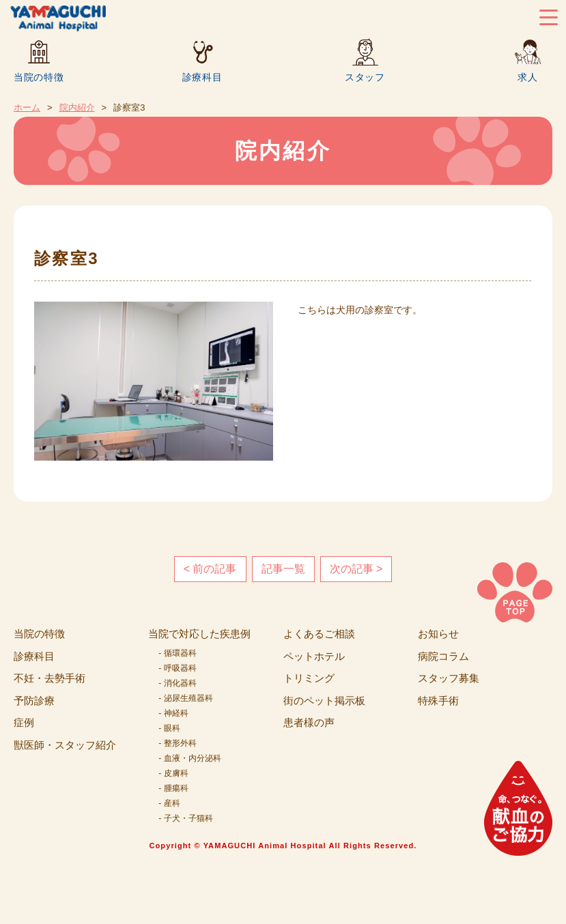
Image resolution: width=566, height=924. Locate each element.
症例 (24, 722)
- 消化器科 (177, 683)
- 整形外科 (177, 743)
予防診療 (34, 701)
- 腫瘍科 (173, 788)
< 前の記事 (210, 569)
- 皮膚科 (173, 773)
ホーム (27, 107)
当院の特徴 (39, 77)
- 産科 (169, 803)
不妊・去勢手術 (49, 678)
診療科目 (202, 77)
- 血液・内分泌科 (189, 758)
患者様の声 (309, 722)
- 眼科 (169, 728)
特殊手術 (438, 701)
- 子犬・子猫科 (185, 818)
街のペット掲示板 (324, 701)
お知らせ (438, 634)
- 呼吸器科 (177, 668)
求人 (527, 77)
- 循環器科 (177, 653)
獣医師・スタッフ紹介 (65, 745)
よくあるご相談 (319, 634)
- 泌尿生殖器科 (185, 698)
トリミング (309, 678)
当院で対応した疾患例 (199, 634)
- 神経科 (173, 713)
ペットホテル (314, 656)
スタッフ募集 (449, 678)
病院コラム (443, 656)
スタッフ (365, 77)
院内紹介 (77, 107)
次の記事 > (356, 569)
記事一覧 (283, 569)
